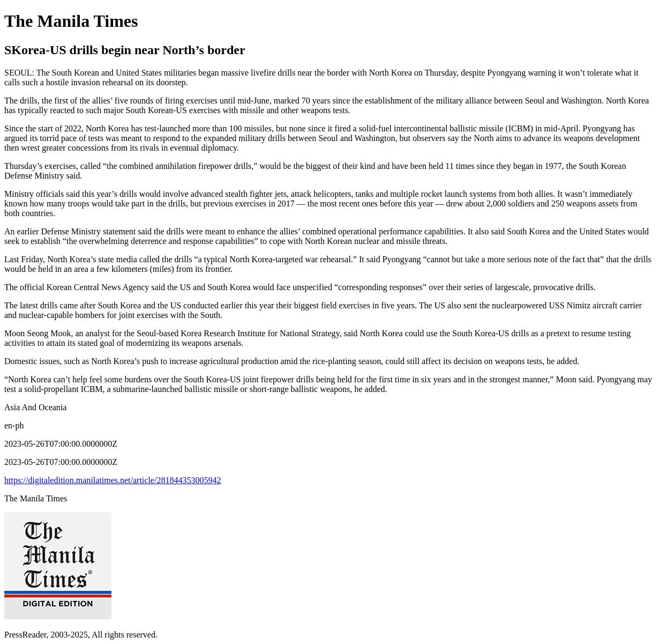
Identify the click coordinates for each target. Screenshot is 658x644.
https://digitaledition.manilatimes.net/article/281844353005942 (113, 480)
